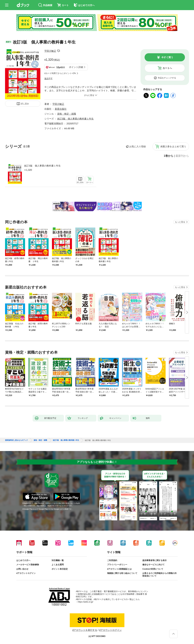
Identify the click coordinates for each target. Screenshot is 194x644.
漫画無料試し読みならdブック (16, 440)
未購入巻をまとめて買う (173, 146)
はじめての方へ (23, 560)
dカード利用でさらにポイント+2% (60, 73)
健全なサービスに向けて (153, 565)
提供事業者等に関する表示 (154, 560)
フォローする (59, 51)
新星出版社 (61, 109)
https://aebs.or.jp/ (85, 602)
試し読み (25, 104)
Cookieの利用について (153, 569)
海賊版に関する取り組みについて (122, 573)
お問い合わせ (22, 569)
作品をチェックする (167, 78)
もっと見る (180, 222)
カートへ (167, 68)
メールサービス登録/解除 (28, 565)
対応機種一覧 (58, 560)
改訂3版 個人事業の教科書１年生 (42, 166)
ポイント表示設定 (60, 569)
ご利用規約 (112, 560)
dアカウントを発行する (85, 630)
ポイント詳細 (76, 67)
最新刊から (182, 156)
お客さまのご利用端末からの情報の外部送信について (160, 575)
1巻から (169, 156)
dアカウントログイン (26, 573)
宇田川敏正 (50, 51)
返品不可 (48, 79)
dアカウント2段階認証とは (119, 569)
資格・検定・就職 (67, 114)
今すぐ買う (167, 57)
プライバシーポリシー (117, 565)
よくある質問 (58, 565)
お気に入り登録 (138, 146)
